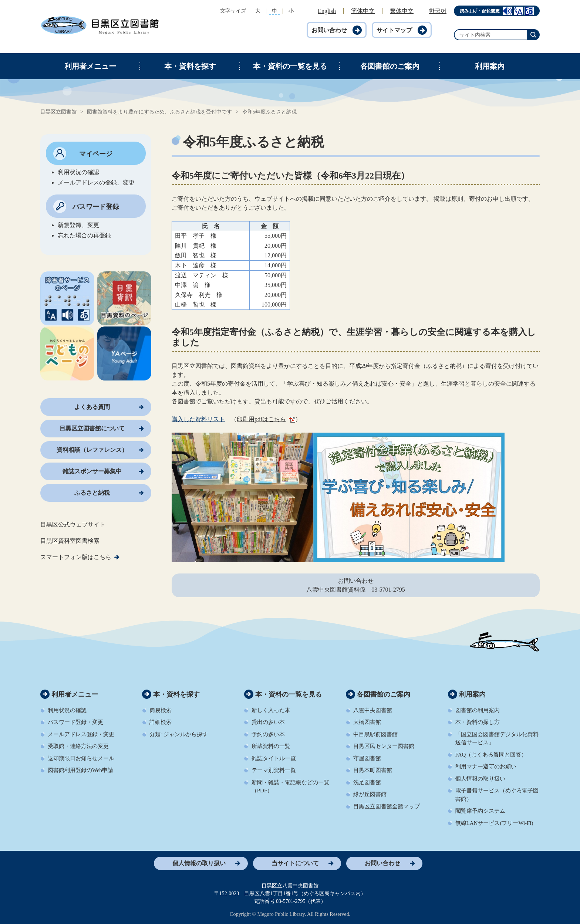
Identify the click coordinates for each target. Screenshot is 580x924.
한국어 (438, 11)
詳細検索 (161, 722)
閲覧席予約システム (480, 811)
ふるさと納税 (92, 493)
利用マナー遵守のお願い (486, 766)
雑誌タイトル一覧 (274, 758)
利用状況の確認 (67, 710)
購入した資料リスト (198, 419)
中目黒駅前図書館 (375, 734)
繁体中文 (402, 11)
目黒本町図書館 (373, 770)
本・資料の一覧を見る (290, 66)
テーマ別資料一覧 (274, 770)
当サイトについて (295, 863)
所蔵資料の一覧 (271, 746)
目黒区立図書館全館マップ (387, 806)
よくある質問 (92, 407)
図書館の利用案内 (478, 710)
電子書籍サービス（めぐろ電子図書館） (497, 795)
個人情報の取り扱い (480, 779)
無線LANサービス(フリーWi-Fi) (494, 823)
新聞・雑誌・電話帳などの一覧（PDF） (290, 787)
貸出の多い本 (268, 722)
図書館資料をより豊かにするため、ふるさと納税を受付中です (159, 112)
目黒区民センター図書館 (384, 746)
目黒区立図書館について (92, 428)
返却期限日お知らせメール (81, 758)
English (327, 11)
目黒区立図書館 (58, 112)
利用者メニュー (90, 66)
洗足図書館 (367, 782)
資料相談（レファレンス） (92, 450)
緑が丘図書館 (370, 794)
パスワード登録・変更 (75, 722)
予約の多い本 (268, 734)
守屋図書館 (367, 758)
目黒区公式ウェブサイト (73, 524)
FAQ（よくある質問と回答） (491, 755)
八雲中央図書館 (373, 710)
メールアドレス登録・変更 (81, 734)
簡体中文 (363, 11)
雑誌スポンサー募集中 (92, 471)
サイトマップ (394, 30)
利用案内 (490, 66)
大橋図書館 (367, 722)
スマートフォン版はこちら (76, 557)
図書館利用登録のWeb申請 (80, 770)
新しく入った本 (271, 710)
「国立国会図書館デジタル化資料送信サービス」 (497, 739)
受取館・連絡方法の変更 (78, 746)
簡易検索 (161, 710)
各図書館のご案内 (390, 66)
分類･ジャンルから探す (179, 734)
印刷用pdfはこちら (266, 419)
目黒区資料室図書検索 (70, 541)
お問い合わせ (329, 30)
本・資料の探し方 (478, 722)
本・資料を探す (190, 66)
